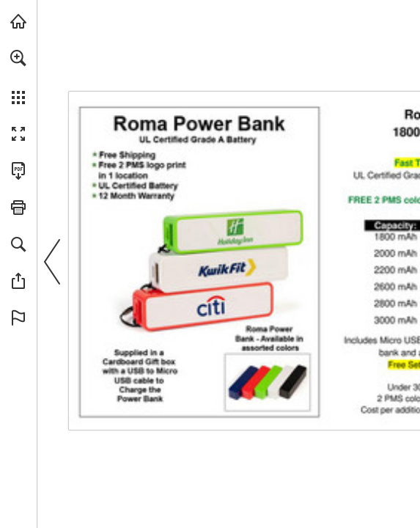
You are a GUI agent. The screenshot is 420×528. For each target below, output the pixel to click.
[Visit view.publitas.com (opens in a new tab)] (18, 21)
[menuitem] (18, 77)
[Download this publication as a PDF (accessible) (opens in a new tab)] (18, 171)
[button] (18, 58)
